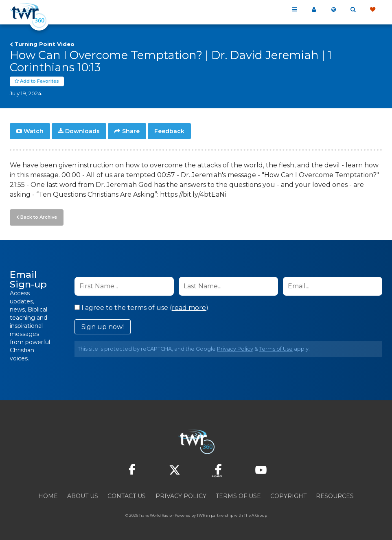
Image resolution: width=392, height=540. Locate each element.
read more (189, 308)
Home (48, 496)
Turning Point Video (44, 44)
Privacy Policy (235, 349)
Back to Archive (39, 217)
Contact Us (127, 496)
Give (372, 10)
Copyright (288, 496)
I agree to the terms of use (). (142, 308)
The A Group (255, 515)
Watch (34, 131)
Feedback (169, 131)
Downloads (82, 131)
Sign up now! (103, 327)
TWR (201, 515)
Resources (335, 496)
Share (131, 131)
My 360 (314, 10)
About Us (83, 496)
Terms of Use (276, 349)
